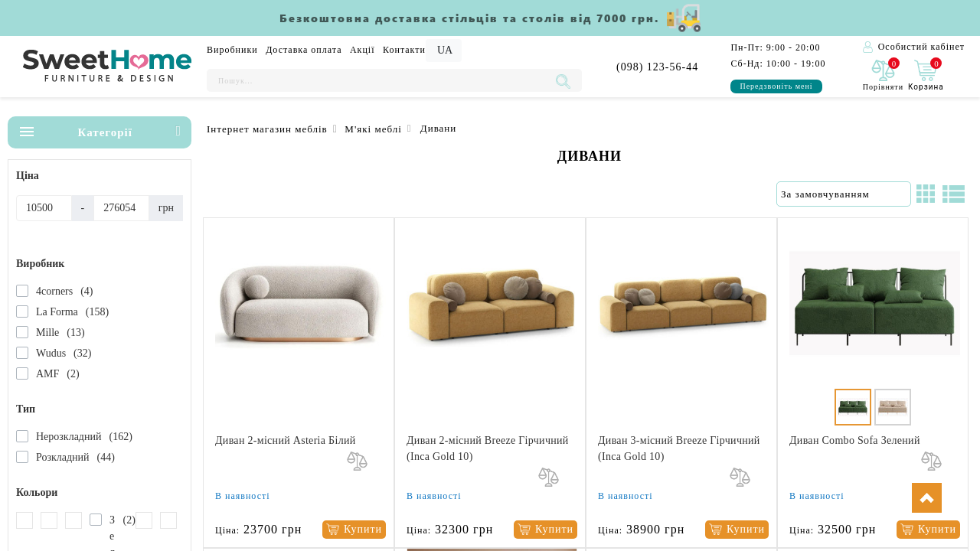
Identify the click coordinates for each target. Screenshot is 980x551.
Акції (363, 50)
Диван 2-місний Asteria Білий (286, 440)
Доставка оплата (304, 50)
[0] (883, 76)
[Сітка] (926, 194)
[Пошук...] (379, 80)
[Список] (954, 194)
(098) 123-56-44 (657, 67)
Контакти (404, 50)
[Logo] (107, 67)
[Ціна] (44, 208)
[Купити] (354, 530)
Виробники (232, 50)
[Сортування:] (844, 194)
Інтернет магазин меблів (267, 129)
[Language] (444, 51)
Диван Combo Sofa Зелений (855, 440)
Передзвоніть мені (776, 86)
